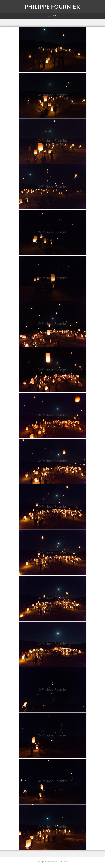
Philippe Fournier (53, 7)
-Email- (65, 862)
